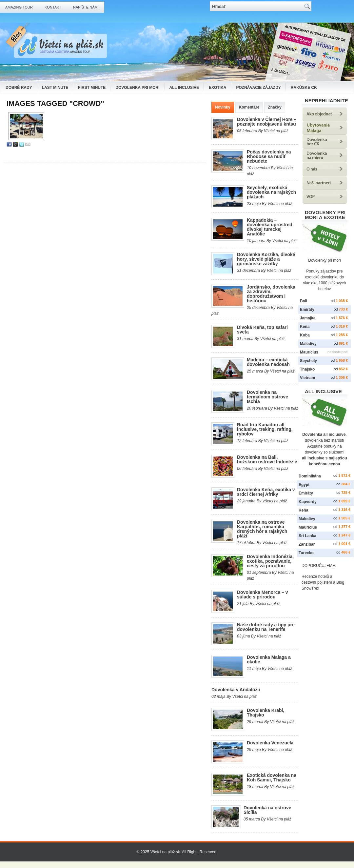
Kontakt (53, 7)
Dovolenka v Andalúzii (236, 690)
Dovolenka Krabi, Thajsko (265, 713)
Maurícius (309, 352)
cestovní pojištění (317, 582)
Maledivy (308, 344)
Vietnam (307, 378)
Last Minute (55, 88)
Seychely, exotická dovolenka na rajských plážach (271, 192)
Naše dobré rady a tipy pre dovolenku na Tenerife (266, 627)
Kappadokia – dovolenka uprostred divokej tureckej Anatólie (269, 227)
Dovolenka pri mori (137, 88)
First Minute (92, 88)
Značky (275, 107)
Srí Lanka (307, 536)
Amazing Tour (19, 7)
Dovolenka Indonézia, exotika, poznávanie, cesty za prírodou (270, 561)
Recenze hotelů (315, 576)
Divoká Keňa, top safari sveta (262, 330)
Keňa (305, 327)
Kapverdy (308, 502)
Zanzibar (307, 544)
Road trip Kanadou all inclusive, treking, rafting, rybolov (265, 429)
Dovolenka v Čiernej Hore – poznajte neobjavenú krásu (267, 122)
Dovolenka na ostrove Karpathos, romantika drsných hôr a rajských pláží (262, 529)
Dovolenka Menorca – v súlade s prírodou (263, 595)
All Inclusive (184, 88)
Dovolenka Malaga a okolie (269, 659)
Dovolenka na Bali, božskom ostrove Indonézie (267, 459)
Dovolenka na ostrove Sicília (267, 810)
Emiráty (307, 310)
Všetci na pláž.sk (165, 852)
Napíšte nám (85, 7)
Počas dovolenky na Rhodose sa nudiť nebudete (269, 156)
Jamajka (308, 318)
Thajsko (307, 369)
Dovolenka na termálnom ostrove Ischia (267, 397)
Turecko (306, 553)
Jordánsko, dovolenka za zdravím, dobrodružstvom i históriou (271, 294)
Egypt (304, 485)
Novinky (223, 107)
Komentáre (249, 107)
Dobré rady (19, 88)
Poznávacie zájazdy (258, 88)
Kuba (305, 335)
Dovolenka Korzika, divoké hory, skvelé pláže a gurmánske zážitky (266, 259)
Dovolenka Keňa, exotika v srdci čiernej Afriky (266, 492)
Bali (304, 301)
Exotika (217, 88)
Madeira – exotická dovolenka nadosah (268, 362)
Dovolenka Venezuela (270, 743)
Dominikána (310, 476)
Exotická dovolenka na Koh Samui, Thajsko (272, 777)
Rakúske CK (304, 88)
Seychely (308, 361)
